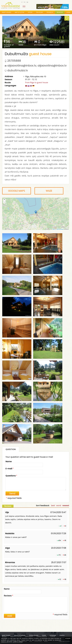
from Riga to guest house (37, 82)
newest (66, 506)
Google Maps (17, 191)
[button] (36, 212)
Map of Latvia (19, 12)
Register (60, 12)
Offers (30, 12)
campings (53, 635)
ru (25, 2)
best (53, 506)
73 (60, 555)
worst (59, 506)
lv (22, 2)
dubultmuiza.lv (18, 70)
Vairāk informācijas (18, 642)
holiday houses (34, 635)
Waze (49, 191)
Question (11, 449)
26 (65, 555)
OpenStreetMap (60, 229)
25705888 (14, 61)
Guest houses (6, 12)
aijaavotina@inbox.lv (22, 66)
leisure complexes (20, 635)
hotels (44, 635)
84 (60, 540)
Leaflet (53, 229)
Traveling (39, 12)
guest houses (6, 635)
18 (65, 579)
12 (60, 579)
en (27, 2)
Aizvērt (68, 638)
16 (65, 540)
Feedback (50, 12)
